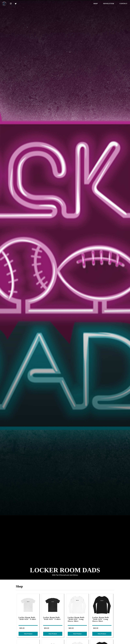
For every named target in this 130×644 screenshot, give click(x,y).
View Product (28, 634)
